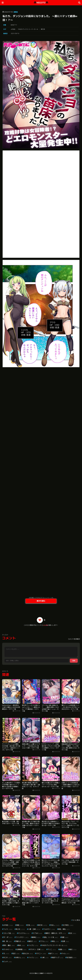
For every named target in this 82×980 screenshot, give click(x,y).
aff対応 (13, 29)
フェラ (8, 929)
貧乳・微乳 (64, 929)
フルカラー (49, 929)
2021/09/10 (15, 33)
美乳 (55, 941)
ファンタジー (22, 937)
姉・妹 (8, 941)
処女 (73, 933)
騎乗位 (36, 937)
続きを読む (41, 601)
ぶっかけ (8, 949)
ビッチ (8, 962)
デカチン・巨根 (37, 949)
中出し (55, 925)
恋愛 (66, 941)
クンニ (52, 949)
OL (6, 953)
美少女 (20, 929)
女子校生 (68, 925)
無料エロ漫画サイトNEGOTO (44, 973)
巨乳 (31, 925)
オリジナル (24, 933)
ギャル (65, 953)
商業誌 (16, 12)
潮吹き (33, 941)
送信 (74, 661)
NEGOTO (41, 3)
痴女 (73, 949)
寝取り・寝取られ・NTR (56, 933)
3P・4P (8, 937)
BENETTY (14, 25)
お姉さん (20, 957)
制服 (65, 937)
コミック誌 (9, 933)
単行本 (43, 29)
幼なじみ (28, 953)
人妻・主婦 (34, 929)
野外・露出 (9, 945)
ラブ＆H (37, 933)
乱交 (16, 953)
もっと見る (76, 920)
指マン (54, 953)
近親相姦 (22, 949)
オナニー (41, 953)
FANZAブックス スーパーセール (28, 29)
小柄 (45, 957)
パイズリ (33, 945)
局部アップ (57, 957)
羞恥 (63, 949)
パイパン (33, 957)
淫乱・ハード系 (51, 937)
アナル (44, 941)
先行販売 (71, 957)
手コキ (8, 957)
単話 (20, 925)
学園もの (20, 941)
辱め (22, 945)
